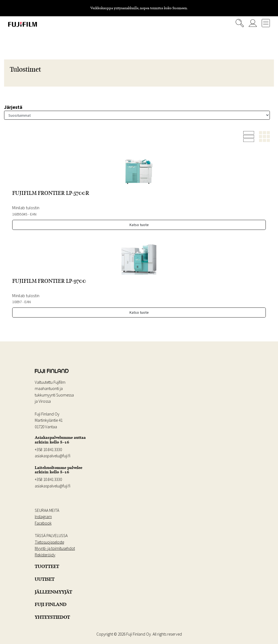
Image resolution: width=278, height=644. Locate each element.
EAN (33, 214)
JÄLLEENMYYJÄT (53, 592)
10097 (17, 302)
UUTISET (45, 579)
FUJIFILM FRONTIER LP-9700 (49, 281)
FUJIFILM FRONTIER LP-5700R (51, 193)
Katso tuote (139, 225)
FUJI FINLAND (51, 604)
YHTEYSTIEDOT (52, 617)
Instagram (43, 517)
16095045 (20, 214)
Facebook (43, 523)
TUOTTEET (47, 566)
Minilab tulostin (26, 208)
